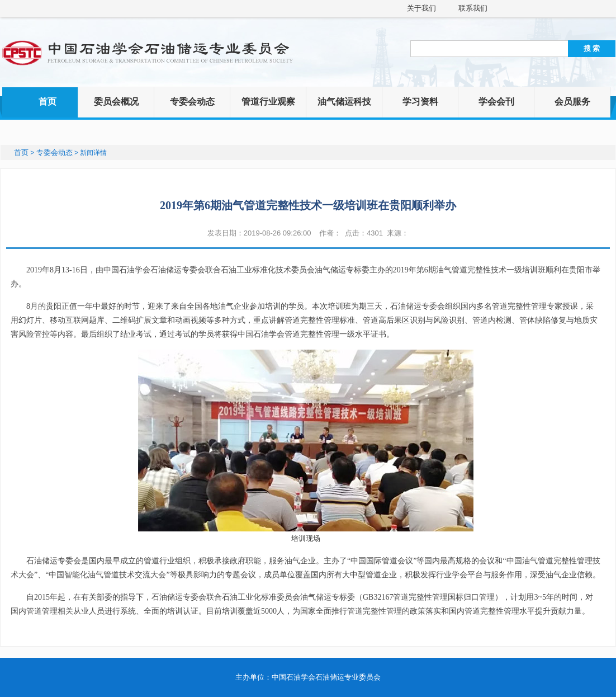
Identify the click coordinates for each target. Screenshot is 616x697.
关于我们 (421, 8)
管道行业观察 (268, 102)
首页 (48, 102)
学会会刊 (496, 102)
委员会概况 (116, 102)
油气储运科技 (344, 102)
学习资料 (420, 102)
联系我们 (473, 8)
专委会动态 (192, 102)
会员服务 (572, 102)
